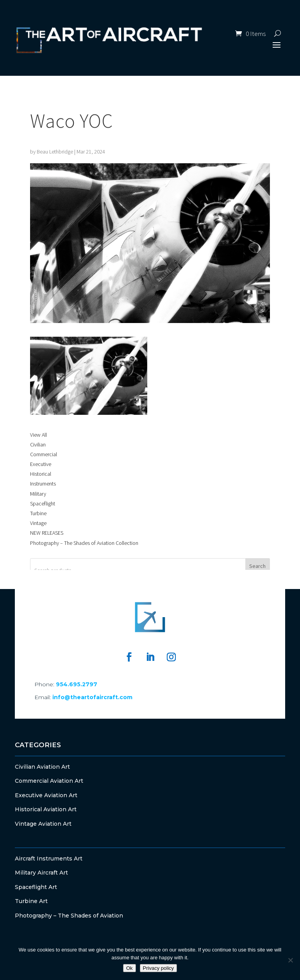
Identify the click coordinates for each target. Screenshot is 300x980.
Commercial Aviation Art (49, 781)
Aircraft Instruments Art (49, 859)
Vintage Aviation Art (43, 824)
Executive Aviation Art (46, 795)
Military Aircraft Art (41, 873)
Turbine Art (31, 901)
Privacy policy (158, 968)
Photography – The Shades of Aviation (69, 916)
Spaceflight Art (36, 887)
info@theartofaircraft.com (92, 697)
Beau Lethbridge (55, 152)
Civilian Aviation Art (42, 767)
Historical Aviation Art (46, 809)
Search (257, 566)
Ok (129, 968)
